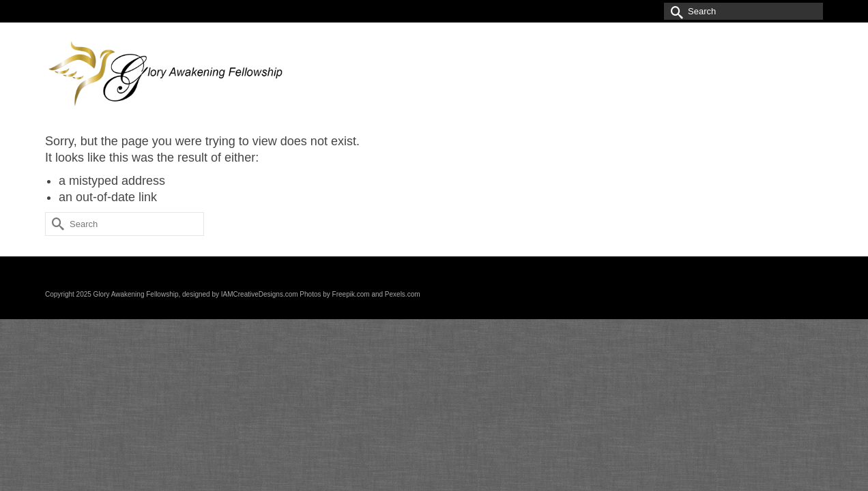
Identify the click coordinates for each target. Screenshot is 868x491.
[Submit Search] (674, 11)
